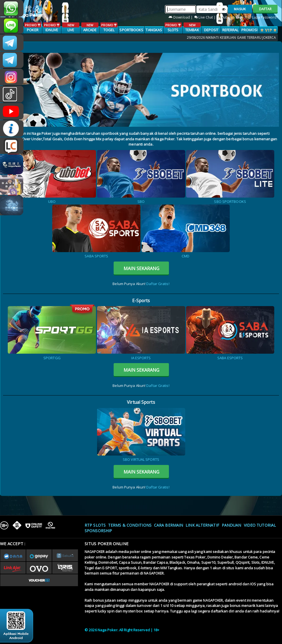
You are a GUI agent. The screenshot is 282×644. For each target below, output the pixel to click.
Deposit (211, 30)
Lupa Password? (263, 17)
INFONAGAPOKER (12, 128)
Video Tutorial (260, 525)
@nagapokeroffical (12, 94)
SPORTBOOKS (131, 30)
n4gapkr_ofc (12, 77)
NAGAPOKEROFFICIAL (12, 111)
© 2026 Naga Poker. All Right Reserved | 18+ (122, 630)
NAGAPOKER (95, 552)
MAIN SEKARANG (141, 268)
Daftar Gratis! (158, 284)
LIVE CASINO (71, 30)
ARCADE (90, 27)
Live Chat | (205, 17)
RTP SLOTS (95, 525)
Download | (181, 17)
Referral (230, 30)
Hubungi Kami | (232, 17)
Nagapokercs (12, 60)
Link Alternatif (202, 525)
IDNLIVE (52, 27)
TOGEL (109, 27)
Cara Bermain (169, 525)
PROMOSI (250, 30)
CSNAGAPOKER (12, 43)
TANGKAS (154, 30)
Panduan (232, 525)
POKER (32, 27)
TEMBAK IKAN (192, 30)
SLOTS (173, 27)
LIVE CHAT (12, 146)
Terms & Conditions (130, 525)
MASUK (240, 9)
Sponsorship (98, 531)
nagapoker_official (12, 25)
